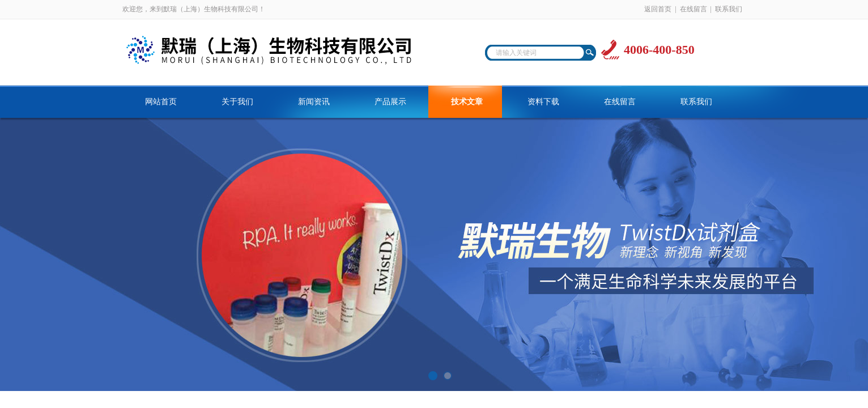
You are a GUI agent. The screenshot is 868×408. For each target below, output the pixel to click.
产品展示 (390, 102)
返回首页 (658, 9)
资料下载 (543, 102)
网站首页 (161, 102)
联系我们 (729, 9)
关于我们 (237, 102)
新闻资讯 (314, 102)
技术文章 (467, 102)
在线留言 (693, 9)
